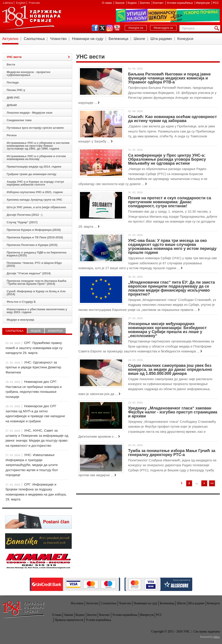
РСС (216, 3)
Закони (120, 3)
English (21, 3)
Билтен (145, 3)
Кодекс (133, 3)
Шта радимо (161, 39)
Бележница (118, 39)
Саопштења (34, 39)
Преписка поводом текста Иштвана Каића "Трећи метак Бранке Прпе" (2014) (37, 282)
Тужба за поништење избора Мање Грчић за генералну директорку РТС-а (172, 453)
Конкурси (185, 39)
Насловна (77, 603)
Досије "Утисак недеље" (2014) (29, 273)
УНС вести (14, 57)
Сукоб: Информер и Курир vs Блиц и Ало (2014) (36, 293)
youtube (117, 28)
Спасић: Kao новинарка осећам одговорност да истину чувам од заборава (172, 119)
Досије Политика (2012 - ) (25, 215)
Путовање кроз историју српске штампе (35, 128)
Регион (12, 135)
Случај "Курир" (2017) (22, 222)
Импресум (203, 3)
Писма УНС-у (16, 90)
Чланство (58, 39)
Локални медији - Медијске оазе (30, 113)
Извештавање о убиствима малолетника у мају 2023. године (37, 311)
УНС (32, 18)
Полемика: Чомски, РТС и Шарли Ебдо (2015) (34, 264)
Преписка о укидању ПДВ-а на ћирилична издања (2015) (37, 254)
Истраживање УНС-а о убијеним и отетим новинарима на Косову (36, 158)
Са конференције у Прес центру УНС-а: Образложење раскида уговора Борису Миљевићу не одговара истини (167, 159)
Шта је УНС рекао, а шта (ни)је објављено (36, 207)
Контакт (159, 3)
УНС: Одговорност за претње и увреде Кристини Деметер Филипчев (33, 367)
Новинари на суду (88, 39)
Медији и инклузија (20, 320)
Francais (34, 3)
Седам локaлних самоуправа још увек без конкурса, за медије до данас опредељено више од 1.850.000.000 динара (170, 369)
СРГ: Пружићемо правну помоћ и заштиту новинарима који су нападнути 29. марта (34, 348)
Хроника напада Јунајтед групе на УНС (34, 200)
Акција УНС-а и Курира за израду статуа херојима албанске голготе (35, 183)
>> (212, 483)
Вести (11, 64)
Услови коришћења (180, 3)
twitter (102, 28)
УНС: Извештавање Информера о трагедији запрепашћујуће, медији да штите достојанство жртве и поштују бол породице (32, 465)
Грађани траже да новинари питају (32, 174)
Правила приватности (69, 620)
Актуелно (10, 39)
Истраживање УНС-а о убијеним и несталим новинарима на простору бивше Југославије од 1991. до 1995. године (38, 146)
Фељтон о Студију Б (21, 302)
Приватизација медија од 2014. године (34, 167)
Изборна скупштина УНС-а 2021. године (35, 192)
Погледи (13, 82)
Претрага (218, 28)
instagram (110, 28)
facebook (95, 28)
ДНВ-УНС (13, 98)
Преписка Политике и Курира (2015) (32, 245)
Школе (139, 39)
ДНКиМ (12, 105)
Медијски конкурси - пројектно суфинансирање (29, 73)
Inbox (217, 637)
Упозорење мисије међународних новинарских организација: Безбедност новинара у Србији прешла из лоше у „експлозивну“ (167, 330)
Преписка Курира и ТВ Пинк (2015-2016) (35, 237)
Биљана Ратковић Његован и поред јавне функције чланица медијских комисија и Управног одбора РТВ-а (169, 78)
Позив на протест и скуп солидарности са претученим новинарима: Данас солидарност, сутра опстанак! (170, 202)
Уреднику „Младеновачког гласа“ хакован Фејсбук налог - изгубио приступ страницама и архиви (173, 412)
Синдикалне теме (19, 120)
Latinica (8, 3)
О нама (107, 3)
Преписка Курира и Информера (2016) (34, 230)
